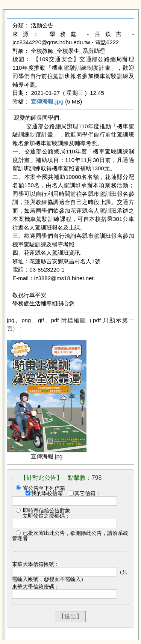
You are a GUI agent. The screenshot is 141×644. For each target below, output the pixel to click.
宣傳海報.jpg (47, 101)
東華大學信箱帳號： (36, 564)
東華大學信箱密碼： (36, 587)
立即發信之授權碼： (46, 516)
